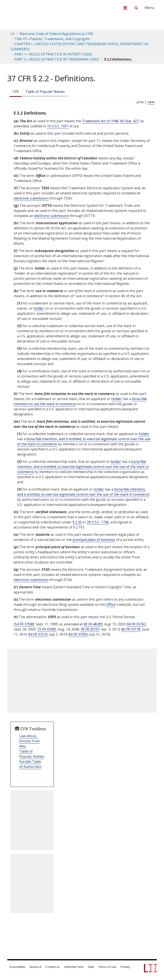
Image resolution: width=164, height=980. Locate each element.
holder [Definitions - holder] (39, 308)
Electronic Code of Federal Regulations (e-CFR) (56, 34)
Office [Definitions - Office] (111, 604)
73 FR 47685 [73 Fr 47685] (47, 629)
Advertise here (74, 967)
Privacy (125, 967)
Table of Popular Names (45, 92)
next (151, 102)
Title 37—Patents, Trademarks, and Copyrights (52, 39)
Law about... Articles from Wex (29, 741)
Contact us (53, 967)
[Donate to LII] (125, 8)
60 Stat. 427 (129, 121)
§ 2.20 (77, 522)
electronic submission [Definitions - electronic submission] (31, 198)
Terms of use (107, 967)
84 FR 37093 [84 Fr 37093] (78, 634)
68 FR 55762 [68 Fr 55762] (136, 624)
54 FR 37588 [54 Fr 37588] (24, 624)
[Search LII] (136, 8)
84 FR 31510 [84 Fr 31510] (38, 634)
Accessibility (17, 967)
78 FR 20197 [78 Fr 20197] (90, 629)
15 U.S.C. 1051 (58, 126)
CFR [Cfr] (16, 92)
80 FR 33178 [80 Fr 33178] (131, 629)
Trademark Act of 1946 (100, 121)
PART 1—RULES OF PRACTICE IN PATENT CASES (53, 54)
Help (91, 967)
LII (12, 34)
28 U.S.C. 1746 (98, 522)
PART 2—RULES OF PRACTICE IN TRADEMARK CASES (57, 59)
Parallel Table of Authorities (30, 764)
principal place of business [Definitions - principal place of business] (94, 540)
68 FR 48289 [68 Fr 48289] (93, 624)
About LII (35, 967)
